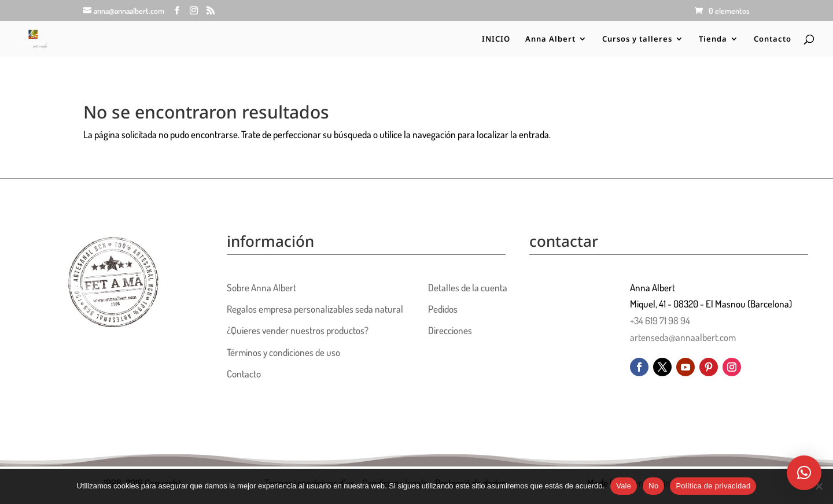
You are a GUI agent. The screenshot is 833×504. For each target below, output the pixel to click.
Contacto (773, 39)
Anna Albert (550, 39)
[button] (804, 473)
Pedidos (443, 309)
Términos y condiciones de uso (283, 352)
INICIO (496, 39)
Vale (624, 486)
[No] (819, 486)
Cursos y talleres (637, 39)
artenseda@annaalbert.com (683, 337)
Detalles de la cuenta (468, 288)
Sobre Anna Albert (261, 288)
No (653, 486)
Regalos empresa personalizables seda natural (315, 309)
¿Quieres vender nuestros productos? (298, 330)
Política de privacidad (713, 486)
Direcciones (450, 330)
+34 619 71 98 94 (660, 320)
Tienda (713, 39)
